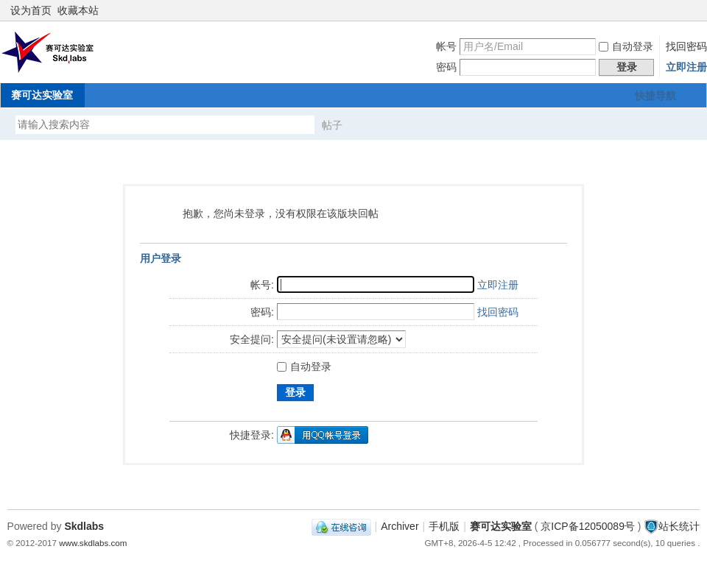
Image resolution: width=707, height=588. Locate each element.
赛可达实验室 (42, 95)
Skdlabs (84, 526)
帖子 (332, 125)
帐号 (446, 46)
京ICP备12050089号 (588, 526)
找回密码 (686, 46)
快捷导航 (655, 96)
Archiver (400, 526)
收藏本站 (78, 10)
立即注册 (686, 67)
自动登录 (626, 46)
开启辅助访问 (679, 10)
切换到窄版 (691, 10)
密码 (446, 67)
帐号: (262, 285)
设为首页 (31, 10)
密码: (262, 312)
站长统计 (679, 526)
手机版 (444, 526)
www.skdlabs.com (93, 543)
